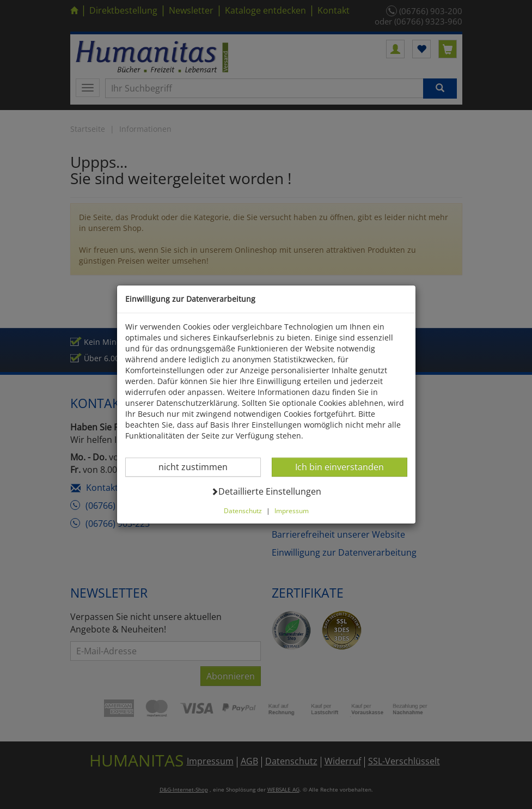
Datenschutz (243, 510)
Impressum (292, 510)
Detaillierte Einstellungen (266, 491)
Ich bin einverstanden (339, 467)
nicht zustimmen (200, 467)
